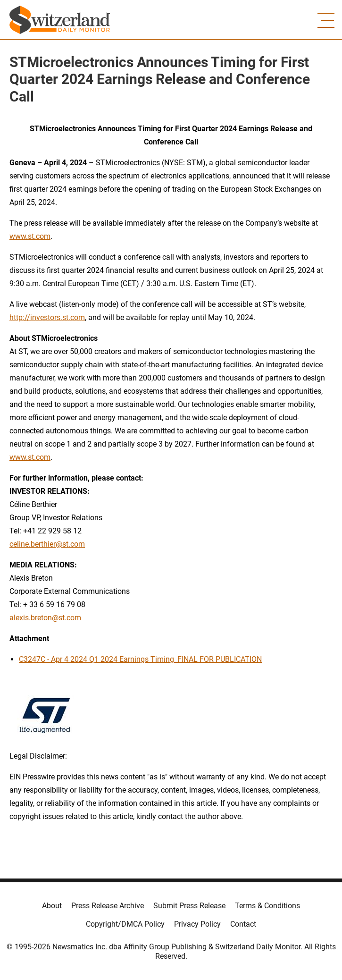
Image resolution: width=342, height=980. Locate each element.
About (52, 906)
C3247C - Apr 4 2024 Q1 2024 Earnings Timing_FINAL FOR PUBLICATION (140, 659)
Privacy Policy (197, 924)
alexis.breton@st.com (45, 618)
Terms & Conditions (267, 906)
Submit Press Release (189, 906)
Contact (243, 924)
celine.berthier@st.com (47, 544)
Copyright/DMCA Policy (125, 924)
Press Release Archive (108, 906)
